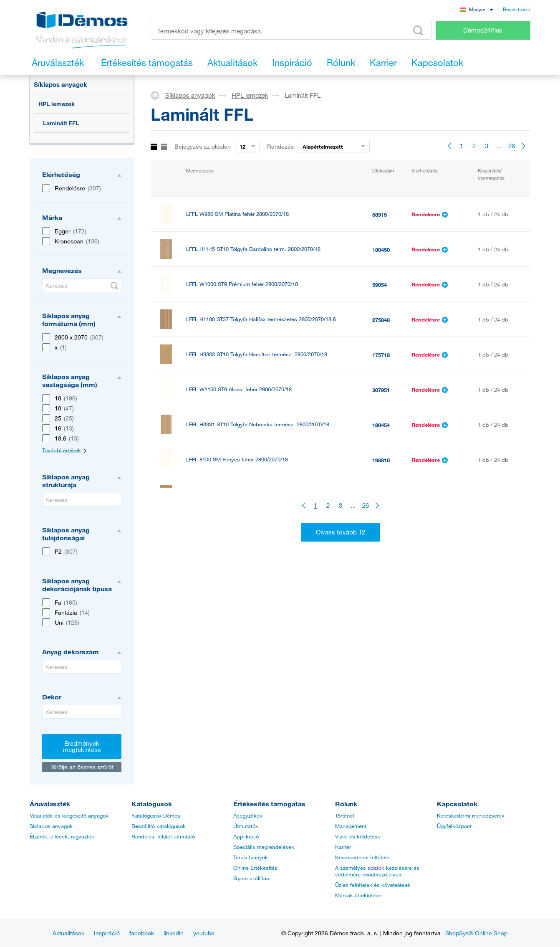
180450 (381, 250)
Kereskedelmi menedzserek (471, 815)
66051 (380, 530)
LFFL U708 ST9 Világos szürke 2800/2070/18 (240, 600)
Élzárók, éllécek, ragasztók (62, 836)
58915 (380, 215)
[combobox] (477, 9)
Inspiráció (107, 933)
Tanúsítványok (251, 857)
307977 (381, 600)
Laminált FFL (61, 123)
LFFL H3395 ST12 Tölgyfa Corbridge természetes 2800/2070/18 (262, 495)
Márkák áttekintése (358, 895)
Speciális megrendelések (264, 847)
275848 (381, 320)
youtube (204, 933)
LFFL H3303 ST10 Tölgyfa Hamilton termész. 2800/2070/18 (257, 354)
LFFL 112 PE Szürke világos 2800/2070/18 (237, 530)
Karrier (343, 847)
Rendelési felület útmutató (163, 836)
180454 (381, 425)
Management (351, 826)
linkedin (174, 933)
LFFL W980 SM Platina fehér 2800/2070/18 (237, 214)
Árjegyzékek (248, 815)
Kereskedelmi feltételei (363, 857)
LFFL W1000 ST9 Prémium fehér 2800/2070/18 (242, 284)
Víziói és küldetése (358, 836)
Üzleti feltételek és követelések (373, 885)
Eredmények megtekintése (82, 746)
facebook (142, 933)
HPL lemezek (57, 104)
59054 (380, 285)
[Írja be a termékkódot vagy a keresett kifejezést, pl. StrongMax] (291, 30)
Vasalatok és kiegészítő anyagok (69, 815)
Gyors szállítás (251, 878)
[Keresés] (82, 285)
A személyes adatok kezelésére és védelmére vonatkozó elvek (377, 871)
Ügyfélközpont (454, 826)
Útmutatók (246, 826)
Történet (345, 815)
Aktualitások (68, 933)
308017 (381, 495)
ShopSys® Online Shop (476, 933)
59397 (380, 565)
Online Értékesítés (255, 868)
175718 (381, 355)
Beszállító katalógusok (159, 826)
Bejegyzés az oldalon (203, 146)
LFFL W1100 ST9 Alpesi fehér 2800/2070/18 (239, 389)
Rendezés (280, 146)
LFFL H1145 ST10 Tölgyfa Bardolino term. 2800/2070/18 (253, 249)
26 (512, 146)
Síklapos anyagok (61, 84)
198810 (381, 460)
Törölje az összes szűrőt (82, 767)
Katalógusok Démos (156, 815)
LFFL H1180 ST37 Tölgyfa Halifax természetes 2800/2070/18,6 (261, 319)
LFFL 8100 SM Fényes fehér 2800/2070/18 (237, 460)
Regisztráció (517, 9)
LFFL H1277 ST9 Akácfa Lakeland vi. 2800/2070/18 (248, 565)
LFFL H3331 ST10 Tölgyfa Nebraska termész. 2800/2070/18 (258, 424)
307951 (381, 390)
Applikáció (246, 836)
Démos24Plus (483, 30)
